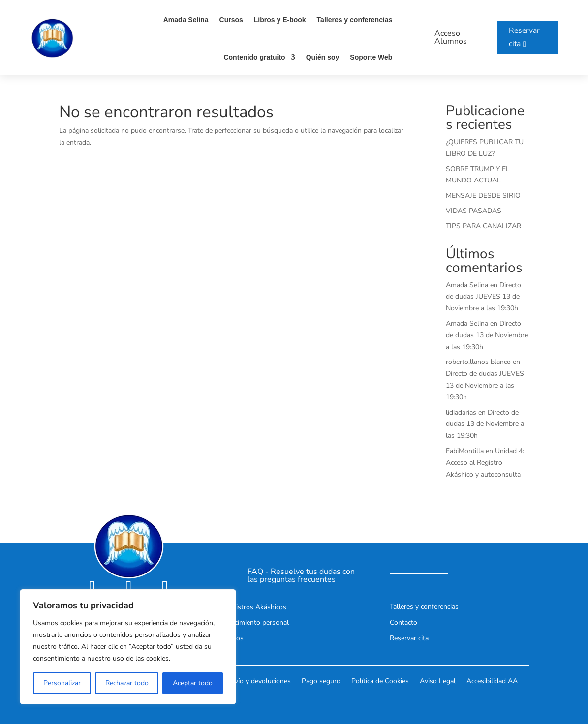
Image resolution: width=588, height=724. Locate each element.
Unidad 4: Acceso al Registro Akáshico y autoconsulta (485, 463)
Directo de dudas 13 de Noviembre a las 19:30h (487, 335)
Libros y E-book (278, 20)
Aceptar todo (193, 683)
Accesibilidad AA (492, 680)
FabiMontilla (465, 451)
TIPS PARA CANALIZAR (483, 226)
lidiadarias (461, 412)
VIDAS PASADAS (474, 211)
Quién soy (320, 57)
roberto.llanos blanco (478, 362)
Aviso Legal (438, 680)
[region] (128, 647)
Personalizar (62, 683)
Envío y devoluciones (259, 680)
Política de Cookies (380, 680)
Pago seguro (321, 680)
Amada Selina (184, 20)
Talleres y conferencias (352, 20)
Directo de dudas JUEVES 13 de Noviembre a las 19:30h (483, 297)
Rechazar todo (127, 683)
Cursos (229, 20)
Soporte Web (369, 57)
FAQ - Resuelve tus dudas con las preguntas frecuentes (301, 575)
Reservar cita (523, 37)
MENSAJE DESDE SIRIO (483, 196)
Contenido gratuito (252, 57)
